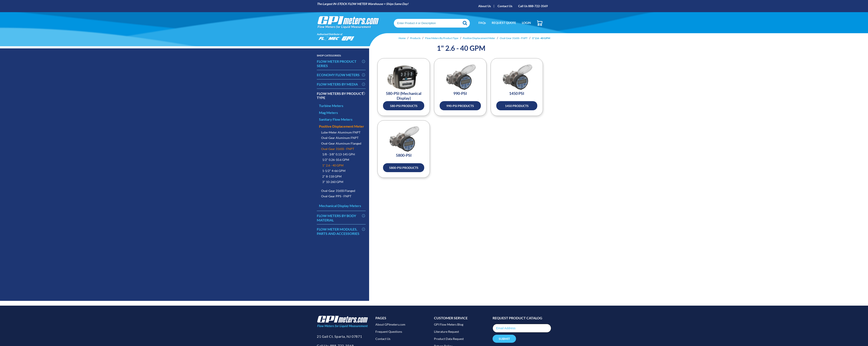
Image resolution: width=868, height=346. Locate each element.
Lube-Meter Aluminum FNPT (341, 132)
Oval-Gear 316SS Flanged (338, 191)
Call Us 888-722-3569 (533, 6)
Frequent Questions (389, 332)
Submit (504, 339)
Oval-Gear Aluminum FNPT (340, 138)
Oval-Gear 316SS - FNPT (338, 149)
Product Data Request (449, 339)
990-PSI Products (460, 106)
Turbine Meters (331, 106)
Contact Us (505, 6)
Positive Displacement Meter (342, 126)
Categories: (329, 55)
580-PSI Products (404, 106)
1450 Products (517, 106)
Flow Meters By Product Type (340, 96)
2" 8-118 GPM (332, 176)
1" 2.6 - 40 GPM (333, 165)
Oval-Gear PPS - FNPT (336, 196)
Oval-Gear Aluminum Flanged (341, 143)
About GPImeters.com (390, 324)
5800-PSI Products (404, 168)
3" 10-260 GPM (333, 182)
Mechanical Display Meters (340, 206)
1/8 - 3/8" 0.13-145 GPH (339, 154)
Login (526, 23)
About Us (485, 6)
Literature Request (446, 332)
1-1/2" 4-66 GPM (334, 171)
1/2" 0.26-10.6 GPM (336, 160)
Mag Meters (328, 113)
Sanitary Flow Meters (336, 119)
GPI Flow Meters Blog (449, 324)
